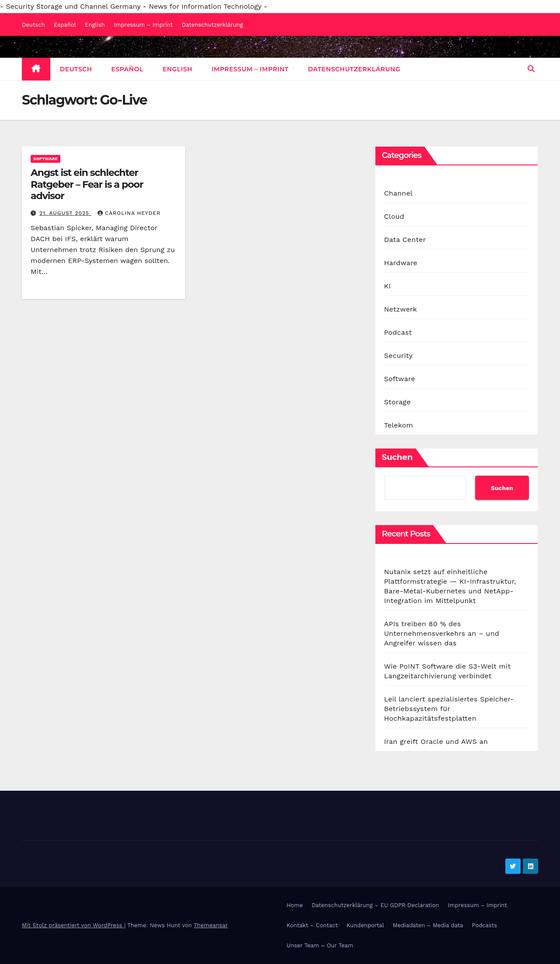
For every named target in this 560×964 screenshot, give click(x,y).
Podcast (398, 332)
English (95, 25)
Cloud (394, 216)
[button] (531, 69)
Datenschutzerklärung (213, 25)
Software (45, 159)
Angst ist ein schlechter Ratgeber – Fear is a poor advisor (87, 184)
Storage (397, 402)
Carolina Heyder (129, 213)
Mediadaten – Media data (428, 925)
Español (65, 25)
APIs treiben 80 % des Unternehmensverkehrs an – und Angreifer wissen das (442, 633)
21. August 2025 (65, 213)
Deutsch (33, 25)
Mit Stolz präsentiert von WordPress (73, 925)
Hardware (401, 263)
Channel (398, 193)
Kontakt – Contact (312, 925)
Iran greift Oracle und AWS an (436, 741)
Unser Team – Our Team (320, 945)
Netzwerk (401, 309)
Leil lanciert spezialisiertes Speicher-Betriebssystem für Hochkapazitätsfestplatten (449, 709)
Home (295, 905)
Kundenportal (365, 925)
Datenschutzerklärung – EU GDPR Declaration (375, 905)
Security (399, 356)
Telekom (399, 425)
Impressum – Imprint (143, 25)
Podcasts (485, 925)
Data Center (405, 240)
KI (388, 286)
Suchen (397, 457)
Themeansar (211, 925)
